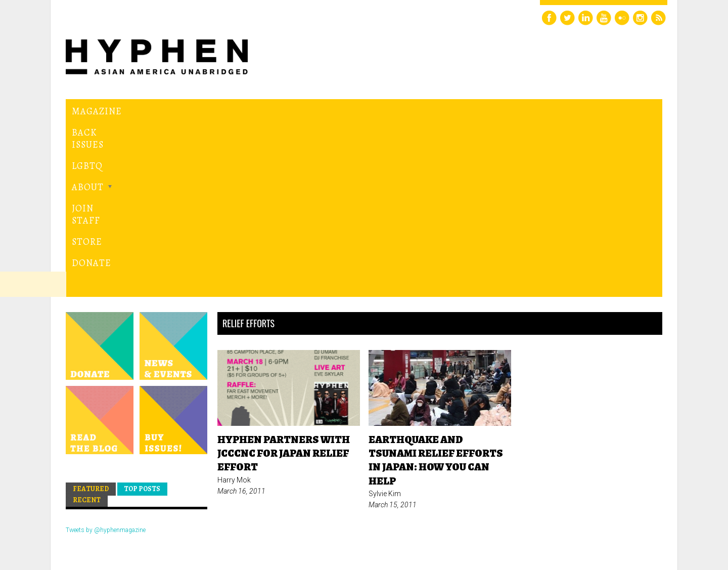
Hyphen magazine (113, 520)
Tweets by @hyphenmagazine (106, 358)
